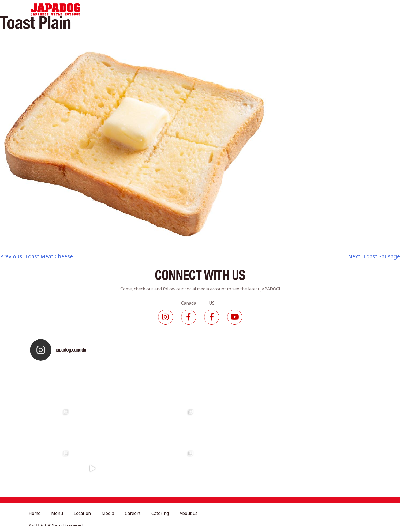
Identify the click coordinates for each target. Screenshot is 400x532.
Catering (263, 9)
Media (209, 9)
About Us (292, 9)
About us (188, 513)
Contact (351, 9)
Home (135, 9)
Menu (158, 9)
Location (183, 9)
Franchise (322, 9)
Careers (235, 9)
